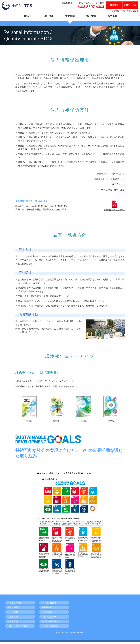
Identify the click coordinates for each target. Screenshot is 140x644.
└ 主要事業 (13, 619)
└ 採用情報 (47, 614)
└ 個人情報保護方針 (51, 624)
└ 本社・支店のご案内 (18, 628)
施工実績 (91, 16)
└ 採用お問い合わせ (51, 610)
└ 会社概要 (13, 614)
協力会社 (113, 16)
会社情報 (49, 16)
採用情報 (114, 5)
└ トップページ (15, 605)
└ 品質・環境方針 (50, 628)
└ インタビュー (49, 619)
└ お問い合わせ (49, 605)
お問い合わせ (130, 5)
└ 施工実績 (13, 624)
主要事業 (70, 16)
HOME (27, 16)
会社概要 (115, 11)
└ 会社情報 (13, 610)
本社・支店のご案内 (129, 11)
